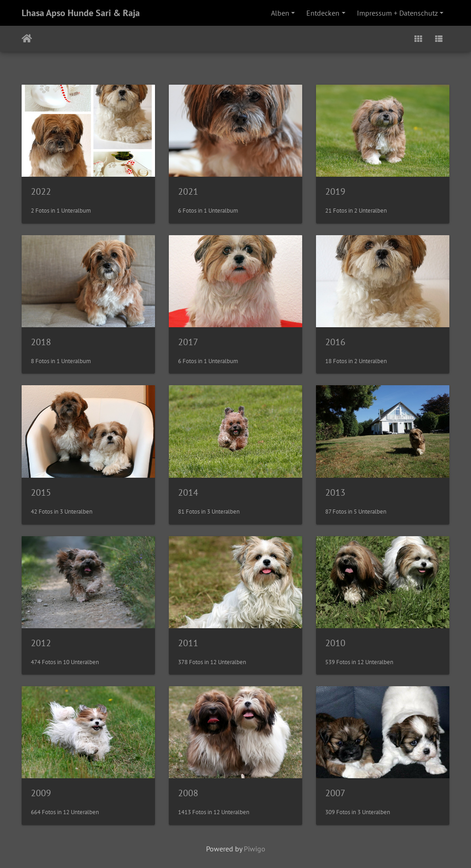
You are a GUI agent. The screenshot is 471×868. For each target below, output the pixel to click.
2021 (188, 191)
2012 (41, 643)
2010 (335, 643)
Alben (280, 13)
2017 (188, 342)
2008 (188, 793)
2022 (41, 191)
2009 (41, 793)
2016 (335, 342)
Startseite (27, 39)
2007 (335, 793)
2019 (335, 191)
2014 (188, 492)
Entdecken (323, 13)
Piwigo (255, 849)
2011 (188, 643)
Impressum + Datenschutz (397, 13)
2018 (41, 342)
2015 (41, 492)
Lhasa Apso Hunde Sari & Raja (81, 13)
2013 (335, 492)
